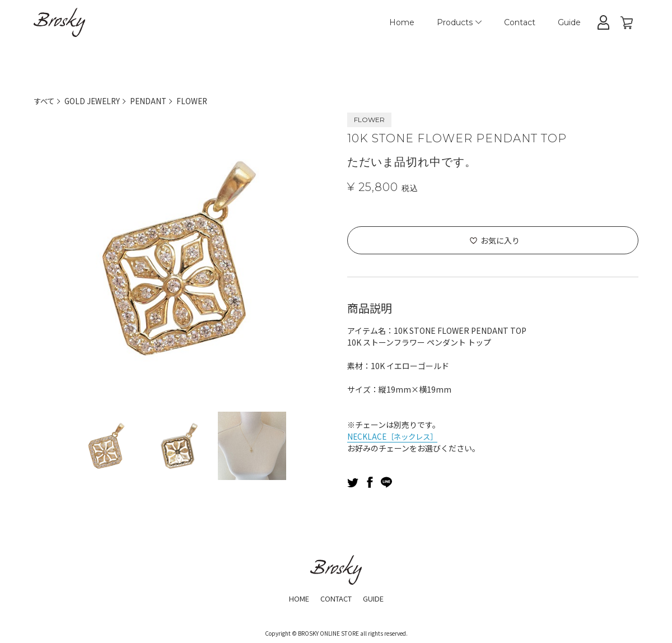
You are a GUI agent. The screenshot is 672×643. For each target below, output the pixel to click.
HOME (295, 598)
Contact (520, 22)
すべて (45, 101)
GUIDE (377, 598)
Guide (569, 22)
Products (459, 22)
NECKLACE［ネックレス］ (395, 436)
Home (402, 22)
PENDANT (153, 101)
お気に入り (500, 240)
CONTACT (335, 598)
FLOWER (197, 101)
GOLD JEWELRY (95, 101)
